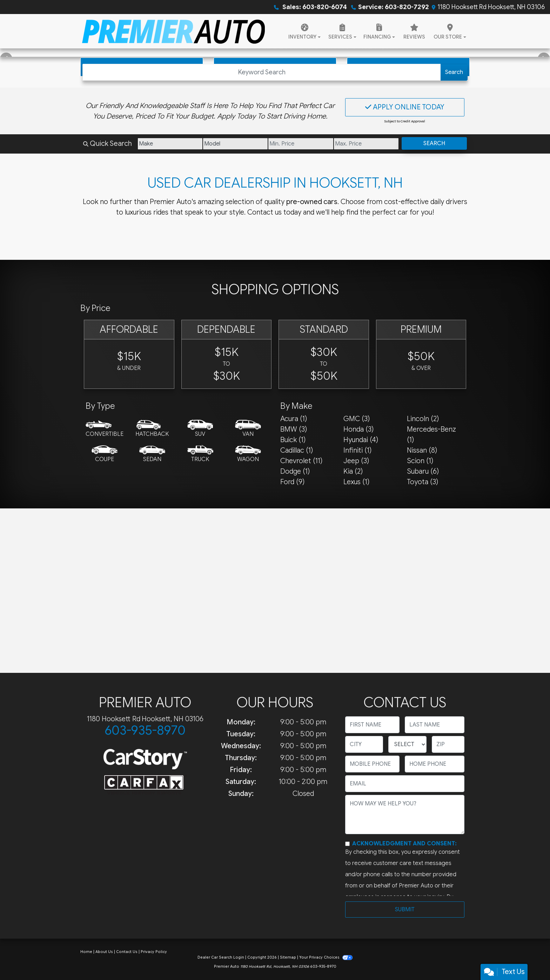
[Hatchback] (152, 429)
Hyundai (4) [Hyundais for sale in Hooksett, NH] (361, 440)
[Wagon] (248, 454)
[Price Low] (301, 144)
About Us (104, 952)
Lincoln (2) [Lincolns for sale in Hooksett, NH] (423, 419)
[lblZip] (448, 744)
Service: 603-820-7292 (394, 7)
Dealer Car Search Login (221, 957)
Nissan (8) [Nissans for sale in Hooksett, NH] (422, 450)
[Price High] (366, 144)
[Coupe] (105, 454)
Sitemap (288, 957)
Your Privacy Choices (326, 957)
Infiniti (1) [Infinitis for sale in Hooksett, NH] (357, 450)
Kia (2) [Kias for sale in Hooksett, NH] (353, 471)
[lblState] (407, 744)
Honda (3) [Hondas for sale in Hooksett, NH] (358, 429)
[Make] (170, 144)
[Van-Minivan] (248, 429)
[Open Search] (262, 72)
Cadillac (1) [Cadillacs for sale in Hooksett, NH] (297, 450)
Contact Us (127, 952)
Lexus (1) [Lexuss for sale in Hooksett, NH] (356, 482)
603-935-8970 (145, 730)
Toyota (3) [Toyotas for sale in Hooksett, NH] (422, 482)
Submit (405, 910)
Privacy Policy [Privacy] (154, 952)
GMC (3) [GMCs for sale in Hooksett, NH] (357, 419)
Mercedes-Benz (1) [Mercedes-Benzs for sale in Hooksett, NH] (431, 435)
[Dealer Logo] (173, 31)
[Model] (235, 144)
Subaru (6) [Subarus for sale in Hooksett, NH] (423, 471)
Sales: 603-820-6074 (314, 7)
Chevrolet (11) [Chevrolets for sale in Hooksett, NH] (301, 461)
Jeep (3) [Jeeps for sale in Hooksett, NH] (356, 461)
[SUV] (200, 429)
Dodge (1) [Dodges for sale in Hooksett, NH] (295, 471)
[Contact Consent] (347, 844)
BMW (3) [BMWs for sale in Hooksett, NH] (294, 429)
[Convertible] (105, 429)
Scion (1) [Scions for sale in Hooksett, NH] (420, 461)
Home (86, 952)
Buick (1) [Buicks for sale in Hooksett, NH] (293, 440)
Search (454, 72)
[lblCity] (364, 744)
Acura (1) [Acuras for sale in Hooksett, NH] (294, 419)
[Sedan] (152, 454)
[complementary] (529, 959)
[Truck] (200, 454)
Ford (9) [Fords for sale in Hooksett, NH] (292, 482)
